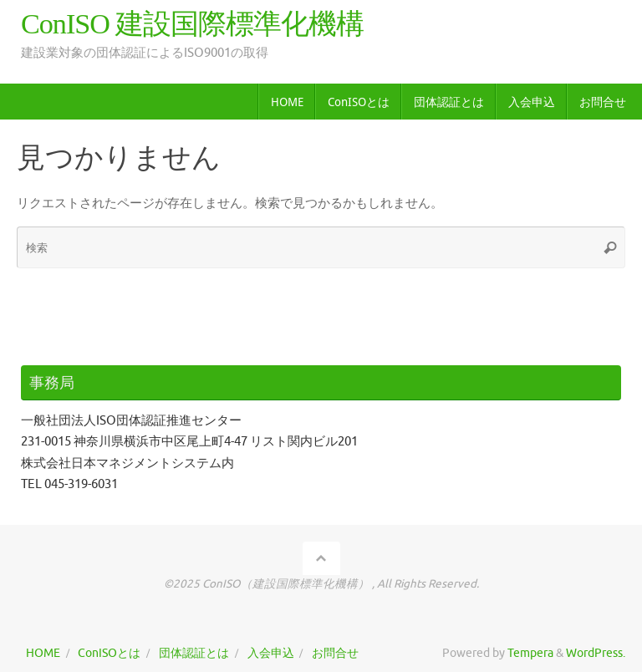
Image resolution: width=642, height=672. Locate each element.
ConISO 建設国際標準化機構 (192, 24)
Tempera (530, 653)
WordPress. (596, 653)
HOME (43, 653)
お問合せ (335, 653)
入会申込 (271, 653)
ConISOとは (109, 653)
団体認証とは (194, 653)
